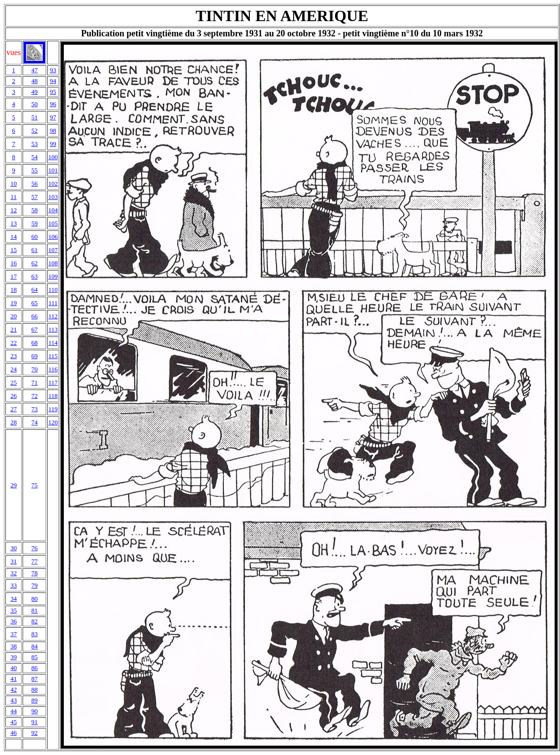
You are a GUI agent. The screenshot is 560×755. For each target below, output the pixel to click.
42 (13, 689)
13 (13, 223)
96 (53, 104)
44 (13, 711)
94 (53, 81)
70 (35, 369)
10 (13, 183)
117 (53, 382)
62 (35, 263)
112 (53, 316)
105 (53, 223)
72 (35, 396)
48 (35, 81)
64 (35, 290)
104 (53, 210)
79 (35, 585)
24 (13, 369)
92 (35, 733)
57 (35, 197)
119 (53, 409)
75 (35, 485)
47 (35, 70)
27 (13, 409)
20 (13, 316)
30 (13, 548)
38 (13, 646)
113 (53, 329)
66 (35, 316)
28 (13, 422)
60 (35, 237)
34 (13, 599)
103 (53, 197)
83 (35, 634)
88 (35, 689)
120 (53, 422)
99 (53, 144)
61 (35, 250)
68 (35, 343)
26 (13, 396)
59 (35, 223)
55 (35, 170)
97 (53, 117)
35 (13, 610)
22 (13, 343)
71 (35, 382)
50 (35, 104)
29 (13, 485)
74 (35, 422)
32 (13, 573)
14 (13, 237)
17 (13, 276)
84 (35, 646)
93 (53, 70)
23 (13, 356)
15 (13, 250)
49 (35, 92)
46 (13, 733)
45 (13, 722)
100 (53, 157)
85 (35, 657)
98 (53, 130)
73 (35, 409)
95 (53, 92)
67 (35, 329)
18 (13, 290)
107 (53, 250)
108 (53, 263)
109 (53, 276)
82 (35, 621)
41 (13, 679)
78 (35, 573)
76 (35, 548)
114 (53, 343)
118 (53, 396)
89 (35, 700)
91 (35, 722)
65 (35, 303)
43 (13, 700)
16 (13, 263)
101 (53, 170)
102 (53, 183)
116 (53, 369)
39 (13, 657)
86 (35, 668)
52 (35, 130)
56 (35, 183)
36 (13, 621)
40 (13, 668)
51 (35, 117)
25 (13, 382)
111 (53, 303)
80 (35, 599)
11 (13, 197)
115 (53, 356)
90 (35, 711)
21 (13, 329)
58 (35, 210)
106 (53, 237)
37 (13, 634)
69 (35, 356)
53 (35, 144)
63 (35, 276)
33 (13, 585)
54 (35, 157)
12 (13, 210)
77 (35, 561)
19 (13, 303)
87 (35, 679)
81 (35, 610)
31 (13, 561)
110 (53, 290)
